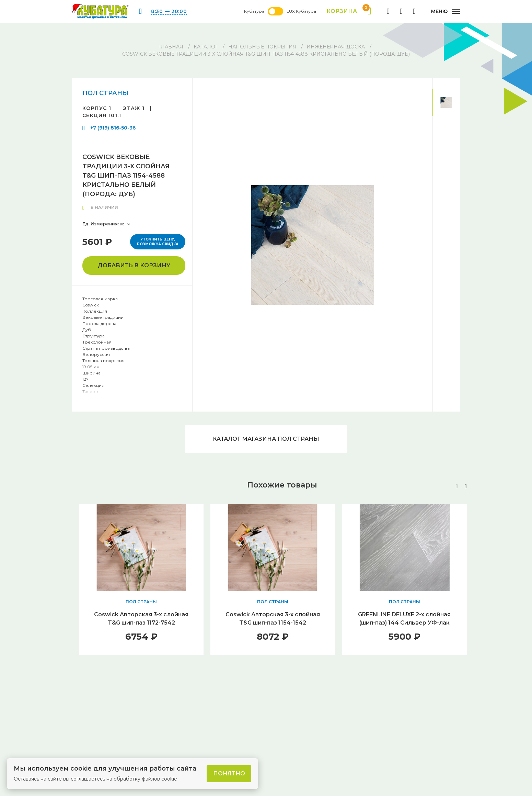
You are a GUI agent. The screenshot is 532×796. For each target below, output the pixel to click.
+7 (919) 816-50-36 (113, 128)
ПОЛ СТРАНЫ (105, 93)
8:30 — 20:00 (169, 11)
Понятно (229, 773)
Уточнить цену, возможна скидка (158, 242)
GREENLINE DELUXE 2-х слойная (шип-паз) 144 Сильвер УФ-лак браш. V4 (404, 623)
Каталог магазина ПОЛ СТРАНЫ (266, 439)
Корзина (349, 11)
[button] (466, 486)
